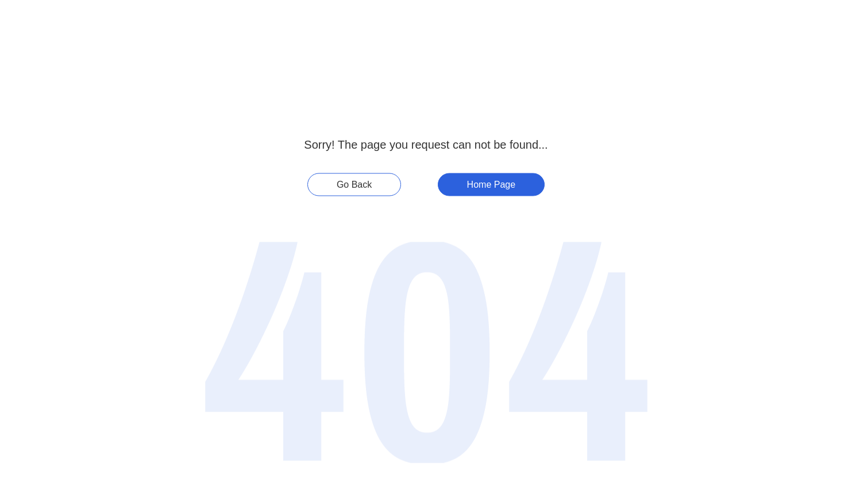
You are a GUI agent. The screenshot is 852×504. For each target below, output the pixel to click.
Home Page (491, 185)
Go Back (354, 185)
